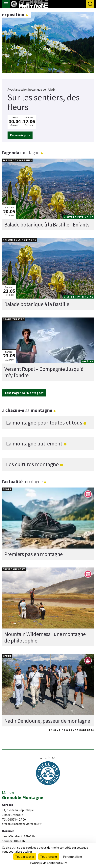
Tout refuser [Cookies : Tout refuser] (49, 857)
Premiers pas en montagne (34, 554)
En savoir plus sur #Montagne (72, 730)
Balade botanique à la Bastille (37, 304)
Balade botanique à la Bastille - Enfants (47, 225)
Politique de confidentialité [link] (49, 863)
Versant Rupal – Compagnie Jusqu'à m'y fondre (44, 372)
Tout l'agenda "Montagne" (24, 393)
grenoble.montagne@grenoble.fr (22, 824)
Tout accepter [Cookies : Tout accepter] (25, 857)
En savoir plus (20, 135)
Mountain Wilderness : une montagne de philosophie (45, 637)
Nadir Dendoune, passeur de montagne (47, 721)
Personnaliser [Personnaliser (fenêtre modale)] (73, 857)
